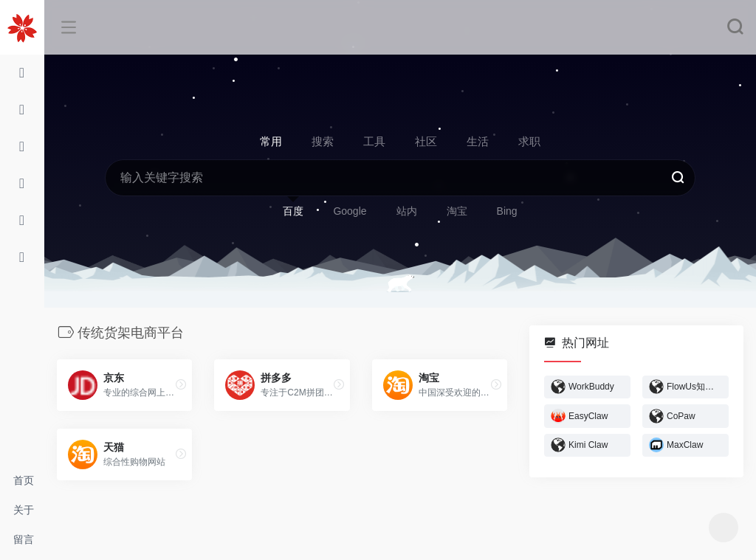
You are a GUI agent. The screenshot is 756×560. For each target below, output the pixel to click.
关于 (24, 510)
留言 (24, 539)
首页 (24, 480)
